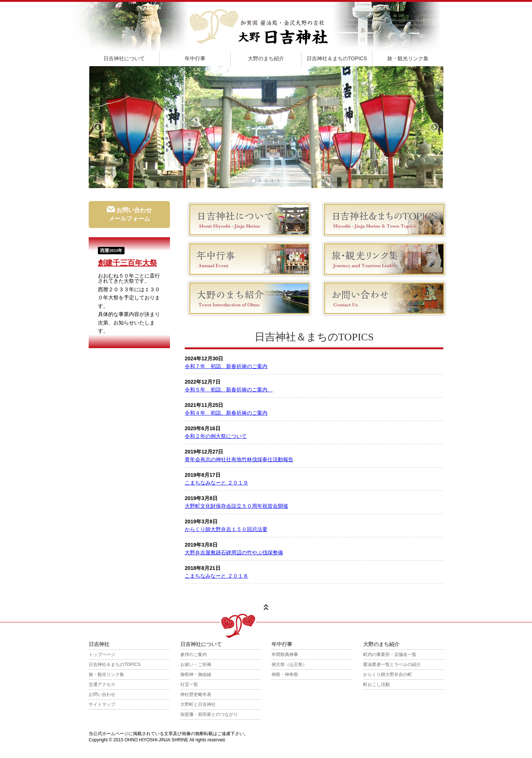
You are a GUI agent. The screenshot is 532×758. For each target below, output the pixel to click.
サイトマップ (102, 704)
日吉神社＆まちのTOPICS (337, 58)
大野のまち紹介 (266, 58)
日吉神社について (124, 58)
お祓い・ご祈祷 (196, 664)
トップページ (102, 655)
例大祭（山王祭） (289, 664)
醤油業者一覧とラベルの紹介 (392, 664)
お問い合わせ (102, 694)
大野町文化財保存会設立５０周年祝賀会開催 (236, 506)
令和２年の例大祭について (216, 436)
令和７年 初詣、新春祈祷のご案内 (226, 366)
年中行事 (195, 58)
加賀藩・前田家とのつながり (209, 714)
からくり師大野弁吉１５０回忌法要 (226, 529)
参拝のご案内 (194, 655)
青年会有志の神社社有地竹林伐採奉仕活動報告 (239, 459)
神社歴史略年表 (196, 694)
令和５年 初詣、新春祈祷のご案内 (229, 390)
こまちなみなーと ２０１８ (216, 576)
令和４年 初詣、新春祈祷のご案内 (226, 413)
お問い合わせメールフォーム (129, 214)
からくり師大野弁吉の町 (388, 674)
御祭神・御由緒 (196, 674)
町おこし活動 (376, 684)
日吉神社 (99, 644)
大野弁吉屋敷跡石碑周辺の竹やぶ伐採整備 (234, 553)
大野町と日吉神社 (198, 704)
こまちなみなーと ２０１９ (216, 483)
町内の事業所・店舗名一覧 (390, 655)
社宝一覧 (189, 684)
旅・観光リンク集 (408, 58)
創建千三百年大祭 (127, 263)
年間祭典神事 (285, 655)
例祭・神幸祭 (285, 674)
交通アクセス (102, 684)
